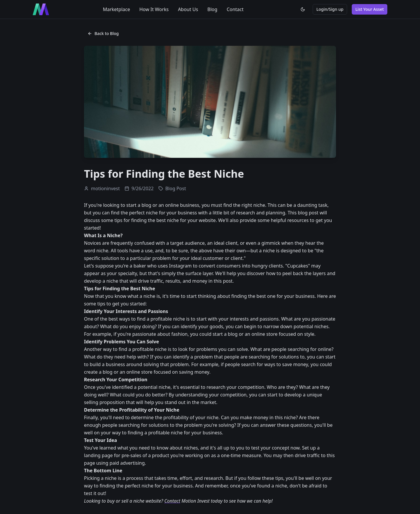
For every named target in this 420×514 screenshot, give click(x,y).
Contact (235, 9)
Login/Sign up (330, 9)
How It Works (154, 9)
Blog (212, 9)
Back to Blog (103, 33)
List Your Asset (370, 9)
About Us (188, 9)
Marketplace (117, 9)
